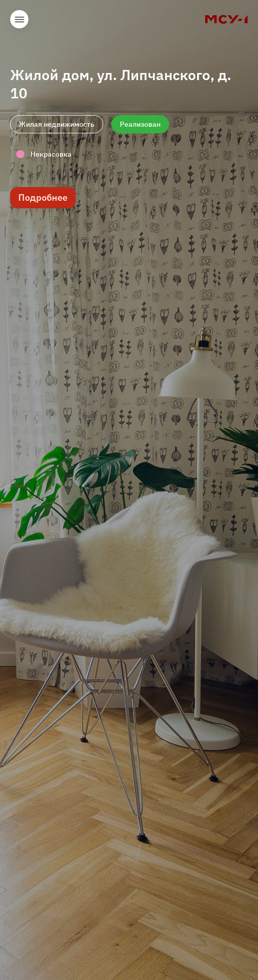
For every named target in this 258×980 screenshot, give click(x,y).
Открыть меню (19, 19)
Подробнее (43, 197)
